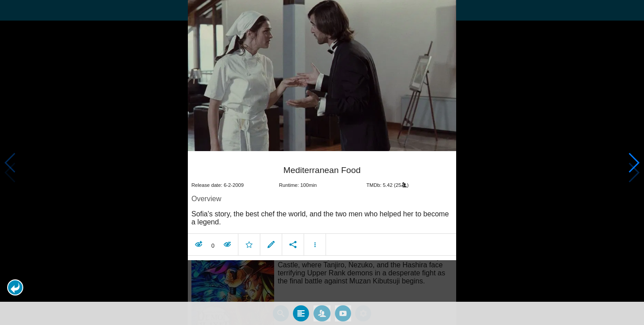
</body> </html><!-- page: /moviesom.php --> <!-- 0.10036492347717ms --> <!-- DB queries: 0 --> (322, 162)
